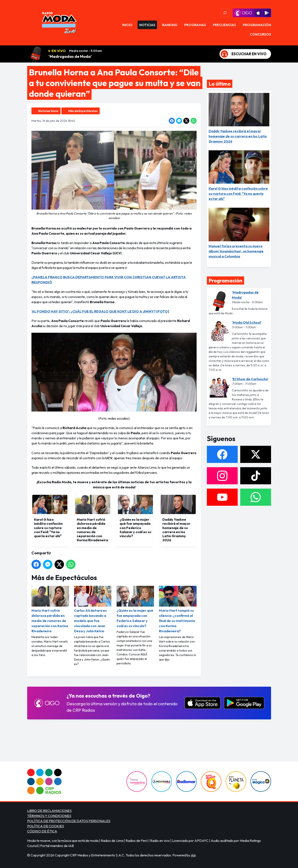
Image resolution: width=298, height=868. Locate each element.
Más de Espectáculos (83, 111)
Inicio (127, 25)
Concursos (260, 34)
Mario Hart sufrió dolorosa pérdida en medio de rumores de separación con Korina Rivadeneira (50, 609)
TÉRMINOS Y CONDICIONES (49, 816)
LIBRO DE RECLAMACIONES (49, 811)
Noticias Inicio (48, 111)
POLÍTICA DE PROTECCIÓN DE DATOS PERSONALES (69, 821)
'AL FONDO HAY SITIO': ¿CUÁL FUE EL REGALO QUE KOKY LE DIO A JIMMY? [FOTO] (100, 311)
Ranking (170, 25)
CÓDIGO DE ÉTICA (42, 831)
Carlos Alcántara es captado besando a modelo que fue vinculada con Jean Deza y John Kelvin (93, 609)
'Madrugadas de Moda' (70, 56)
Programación (257, 25)
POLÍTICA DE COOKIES (46, 826)
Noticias (147, 25)
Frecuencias (224, 25)
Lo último (220, 84)
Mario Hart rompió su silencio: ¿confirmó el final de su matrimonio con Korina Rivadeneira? (178, 609)
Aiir (193, 855)
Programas (195, 25)
